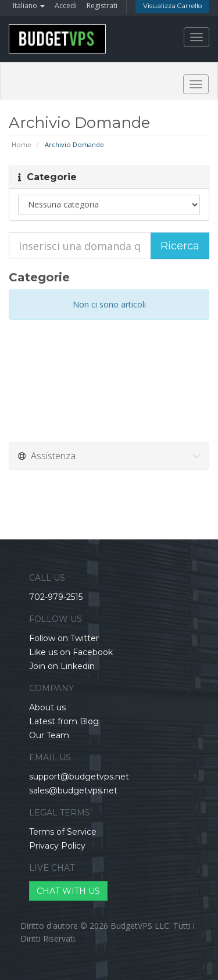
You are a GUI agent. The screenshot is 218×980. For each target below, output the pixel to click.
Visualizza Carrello (172, 6)
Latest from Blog (64, 721)
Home (22, 144)
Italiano (29, 6)
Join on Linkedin (62, 666)
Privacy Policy (57, 846)
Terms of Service (63, 832)
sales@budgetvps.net (73, 791)
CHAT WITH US (68, 891)
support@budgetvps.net (79, 777)
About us (47, 707)
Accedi (66, 6)
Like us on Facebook (71, 652)
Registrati (102, 6)
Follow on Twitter (64, 638)
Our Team (49, 735)
